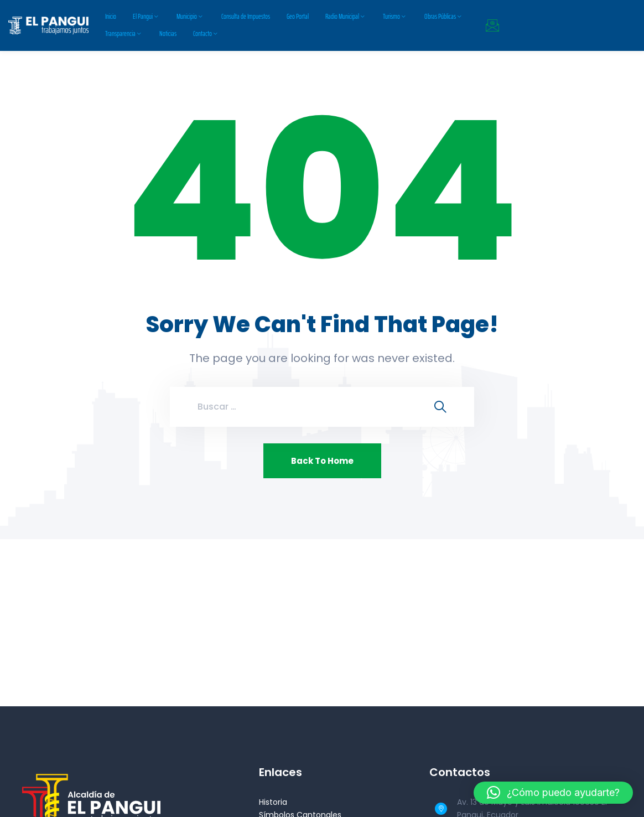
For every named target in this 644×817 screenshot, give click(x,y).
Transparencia (120, 33)
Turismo (391, 16)
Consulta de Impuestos (246, 16)
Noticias (168, 33)
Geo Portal (298, 16)
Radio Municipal (342, 16)
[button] (553, 793)
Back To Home (322, 461)
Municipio (187, 16)
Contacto (202, 33)
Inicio (111, 16)
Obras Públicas (440, 16)
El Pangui (143, 16)
